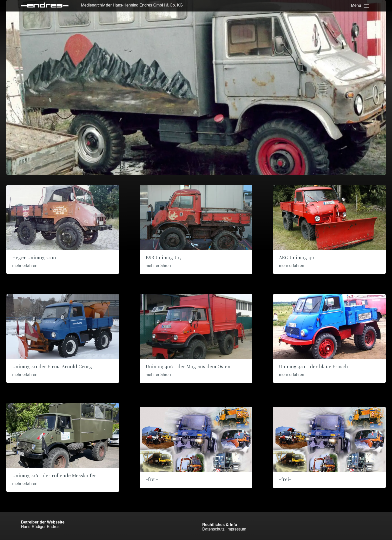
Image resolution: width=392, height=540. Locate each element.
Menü (356, 5)
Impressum (236, 529)
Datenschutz (213, 529)
